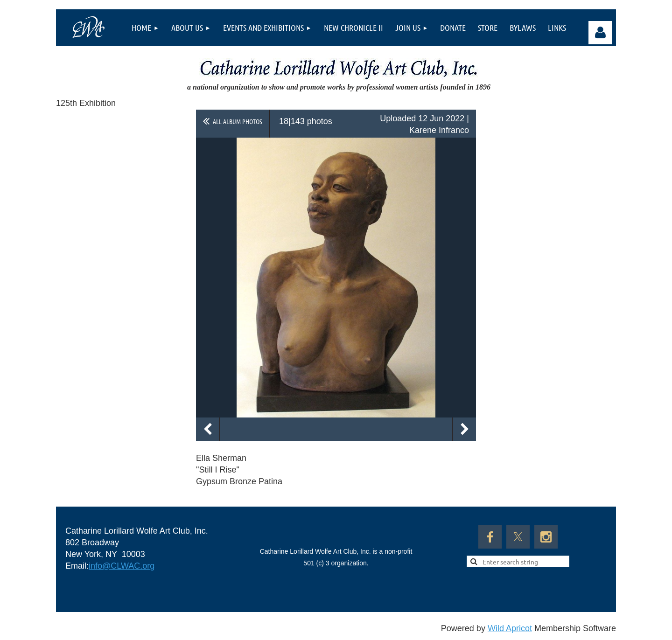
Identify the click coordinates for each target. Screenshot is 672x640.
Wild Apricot (510, 628)
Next (464, 429)
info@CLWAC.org (122, 566)
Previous (208, 429)
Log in (600, 33)
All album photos (238, 121)
